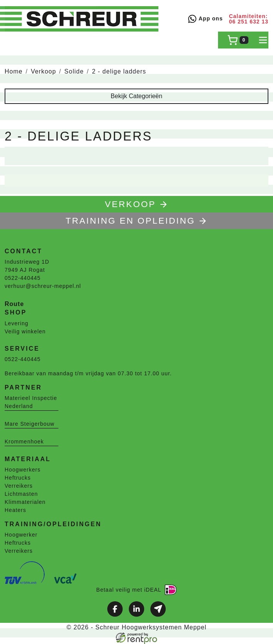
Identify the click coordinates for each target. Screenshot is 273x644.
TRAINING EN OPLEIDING (137, 221)
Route (14, 304)
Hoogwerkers (22, 470)
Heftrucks (18, 478)
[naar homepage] (82, 19)
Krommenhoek (24, 442)
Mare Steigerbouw (30, 424)
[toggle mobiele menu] (263, 40)
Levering (17, 323)
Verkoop (43, 71)
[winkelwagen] (238, 40)
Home (14, 71)
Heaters (15, 510)
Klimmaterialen (25, 502)
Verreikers (19, 486)
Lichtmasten (21, 494)
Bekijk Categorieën (136, 96)
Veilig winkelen (25, 331)
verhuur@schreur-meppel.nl (43, 286)
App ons (205, 19)
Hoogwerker (21, 535)
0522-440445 (23, 278)
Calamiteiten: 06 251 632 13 (249, 19)
